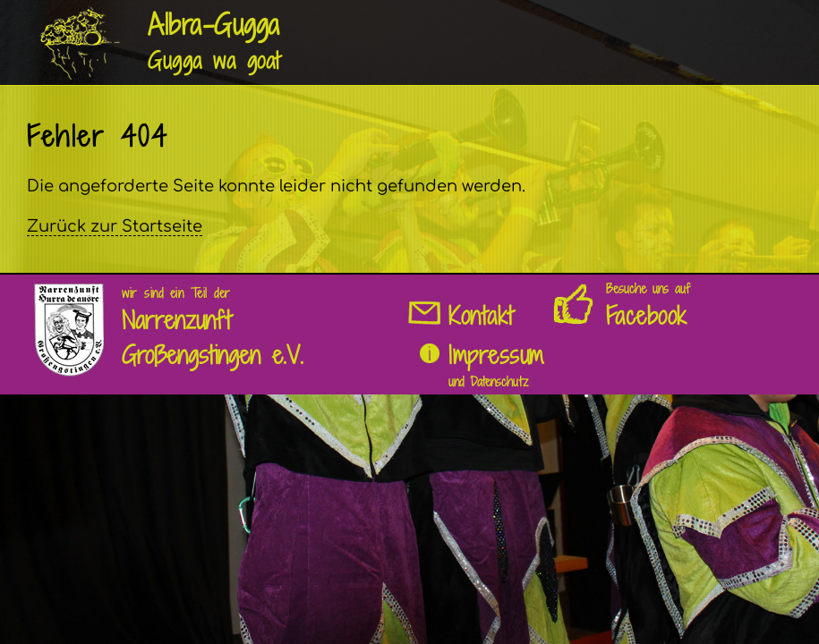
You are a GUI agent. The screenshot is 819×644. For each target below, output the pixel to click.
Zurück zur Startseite (115, 226)
